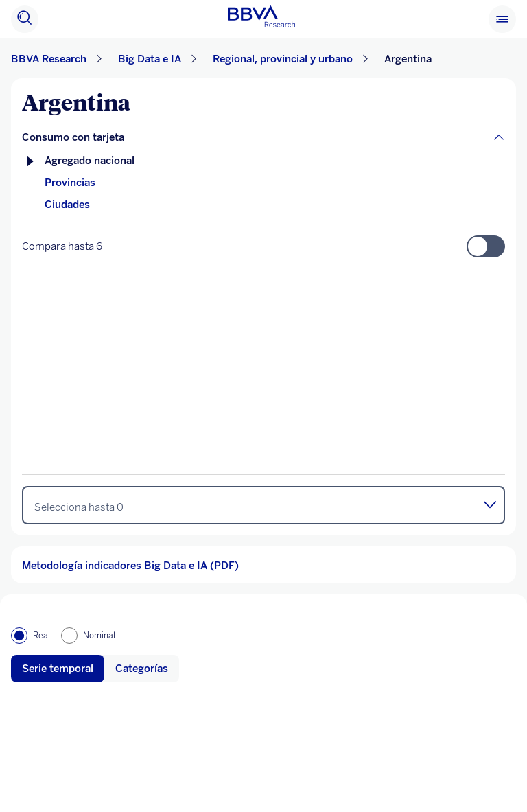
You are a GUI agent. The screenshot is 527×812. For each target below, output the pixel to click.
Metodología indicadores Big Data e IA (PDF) (130, 566)
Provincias (70, 183)
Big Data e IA (150, 59)
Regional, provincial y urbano (283, 59)
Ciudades (67, 205)
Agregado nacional (90, 161)
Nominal (99, 636)
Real (42, 636)
